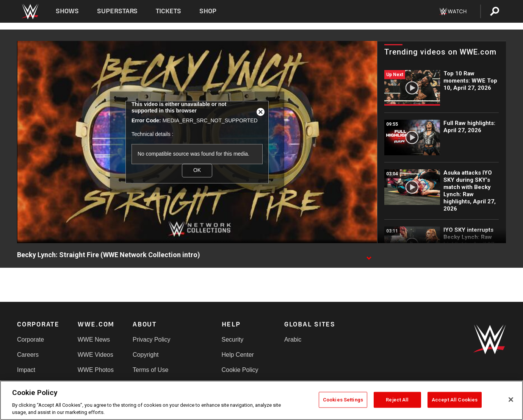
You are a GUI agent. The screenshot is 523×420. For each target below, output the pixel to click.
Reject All (397, 400)
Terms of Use (150, 370)
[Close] (511, 400)
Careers (28, 355)
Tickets (168, 11)
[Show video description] (369, 255)
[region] (261, 400)
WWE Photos (96, 370)
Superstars (117, 11)
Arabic (293, 340)
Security (233, 340)
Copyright (146, 355)
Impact (26, 370)
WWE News (94, 340)
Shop (208, 11)
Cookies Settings (343, 400)
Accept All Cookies (455, 400)
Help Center (238, 355)
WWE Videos (96, 355)
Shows (67, 11)
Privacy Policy (152, 340)
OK (197, 170)
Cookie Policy (240, 370)
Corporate (31, 340)
